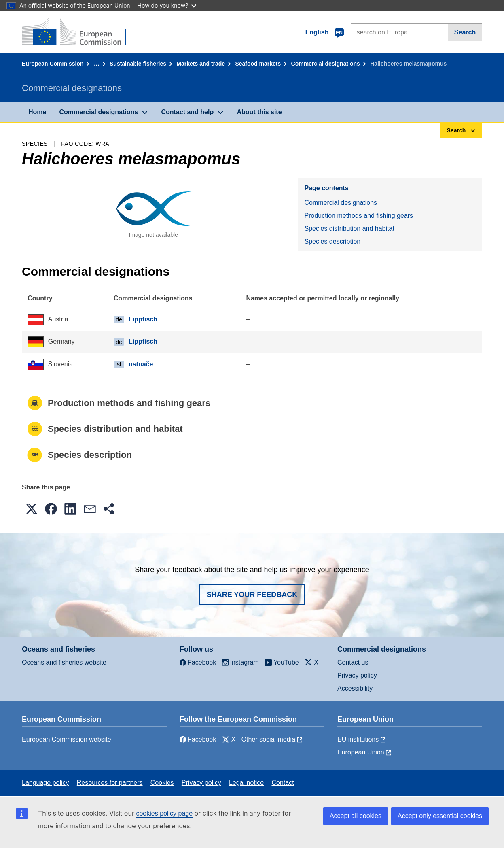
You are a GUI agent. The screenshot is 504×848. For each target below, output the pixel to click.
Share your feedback (252, 595)
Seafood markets (258, 64)
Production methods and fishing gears (359, 216)
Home (37, 112)
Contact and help (187, 112)
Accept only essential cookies (440, 816)
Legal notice (246, 783)
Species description (332, 241)
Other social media (268, 739)
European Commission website (67, 739)
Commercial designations (326, 64)
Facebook (198, 739)
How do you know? (167, 5)
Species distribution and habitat (349, 228)
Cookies (162, 783)
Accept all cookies (356, 816)
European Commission (53, 64)
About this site (259, 112)
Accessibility (355, 688)
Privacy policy (357, 675)
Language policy (46, 783)
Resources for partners (110, 783)
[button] (32, 509)
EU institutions (358, 739)
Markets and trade (201, 64)
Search (465, 32)
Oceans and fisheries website (64, 662)
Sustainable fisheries (138, 64)
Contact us (353, 662)
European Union (361, 752)
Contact (283, 783)
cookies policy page (164, 813)
